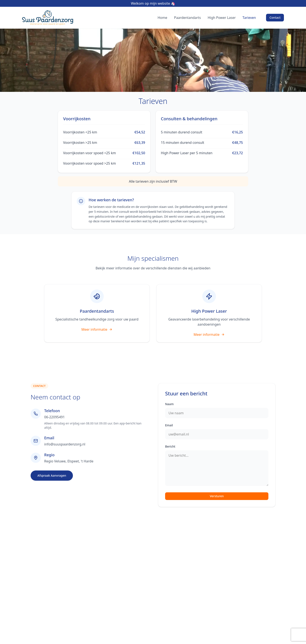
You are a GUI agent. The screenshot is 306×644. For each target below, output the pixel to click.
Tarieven (249, 18)
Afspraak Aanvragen (52, 475)
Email (169, 425)
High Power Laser (222, 18)
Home (162, 18)
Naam (169, 404)
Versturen (217, 496)
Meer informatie (97, 329)
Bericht (170, 446)
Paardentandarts (187, 18)
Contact (275, 17)
